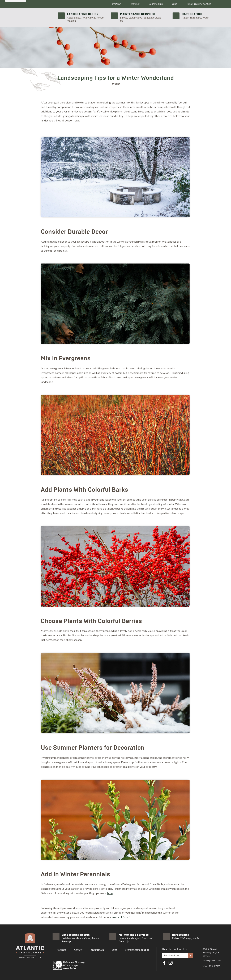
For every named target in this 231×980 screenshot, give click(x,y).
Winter (116, 84)
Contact (135, 4)
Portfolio (117, 4)
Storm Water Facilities (199, 4)
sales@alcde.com (212, 960)
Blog (175, 4)
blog (110, 893)
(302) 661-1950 (211, 966)
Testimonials (156, 4)
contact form (121, 917)
